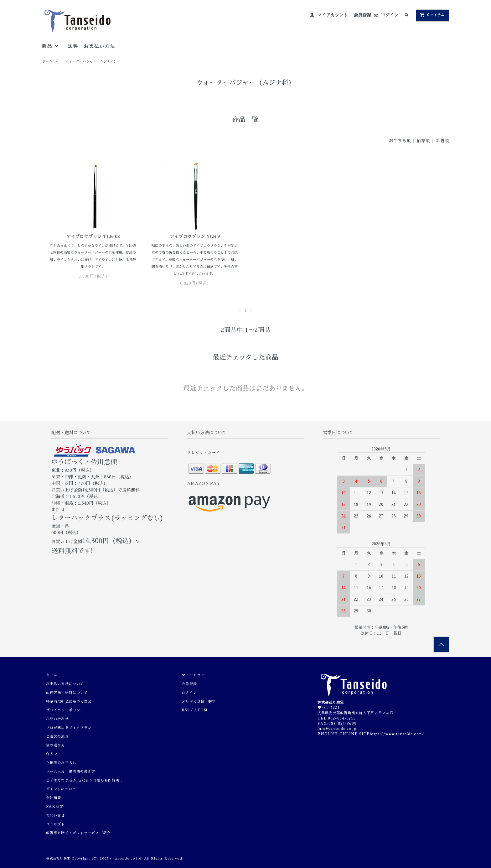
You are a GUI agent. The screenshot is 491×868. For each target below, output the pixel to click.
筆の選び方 (56, 745)
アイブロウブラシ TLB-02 (93, 236)
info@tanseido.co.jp (337, 729)
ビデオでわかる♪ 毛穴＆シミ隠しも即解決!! (84, 780)
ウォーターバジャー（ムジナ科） (91, 62)
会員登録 (362, 15)
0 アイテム (432, 15)
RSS (185, 710)
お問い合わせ (57, 719)
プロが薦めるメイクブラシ (69, 728)
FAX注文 (55, 807)
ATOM (201, 710)
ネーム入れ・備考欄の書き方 (71, 772)
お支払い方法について (65, 684)
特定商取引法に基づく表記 (69, 702)
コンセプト (56, 824)
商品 (51, 46)
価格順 (423, 141)
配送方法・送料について (67, 693)
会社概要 (54, 798)
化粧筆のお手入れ (61, 763)
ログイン (390, 15)
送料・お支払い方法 (92, 46)
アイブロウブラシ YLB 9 (195, 236)
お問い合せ (56, 816)
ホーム (47, 62)
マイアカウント (333, 15)
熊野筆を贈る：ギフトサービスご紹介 (78, 833)
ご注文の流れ (57, 737)
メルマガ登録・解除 (199, 702)
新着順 (442, 141)
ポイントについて (61, 789)
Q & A (52, 754)
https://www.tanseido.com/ (397, 734)
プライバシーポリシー (65, 710)
